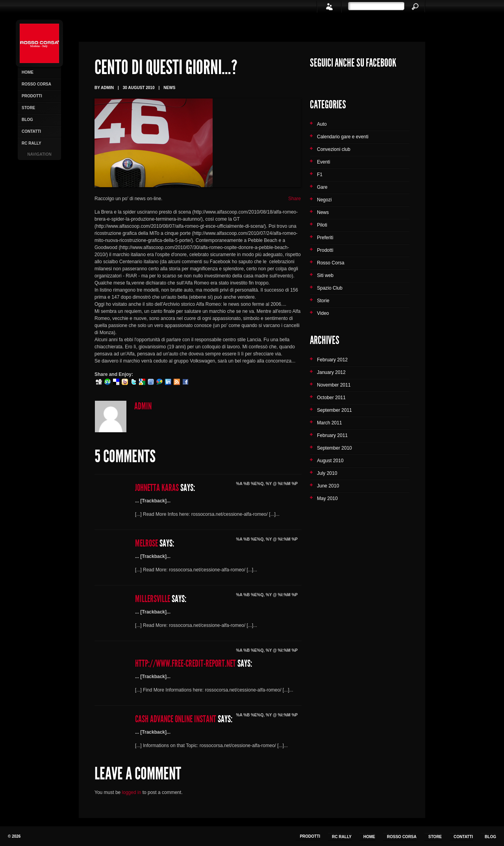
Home (28, 72)
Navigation (39, 154)
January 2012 (331, 372)
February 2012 (332, 360)
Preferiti (325, 238)
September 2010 (334, 448)
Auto (322, 124)
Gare (322, 187)
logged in (132, 792)
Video (323, 313)
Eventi (323, 162)
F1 (320, 175)
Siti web (325, 275)
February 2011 (332, 435)
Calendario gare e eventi (343, 137)
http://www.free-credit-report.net (185, 664)
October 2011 (331, 398)
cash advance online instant (176, 719)
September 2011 (334, 410)
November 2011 (334, 385)
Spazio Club (330, 288)
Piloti (322, 225)
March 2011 (329, 423)
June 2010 (328, 486)
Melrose (146, 543)
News (169, 88)
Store (28, 108)
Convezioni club (334, 149)
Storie (323, 301)
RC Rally (31, 143)
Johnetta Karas (157, 488)
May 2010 (327, 498)
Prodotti (32, 96)
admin (143, 406)
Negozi (324, 200)
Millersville (153, 599)
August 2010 (330, 461)
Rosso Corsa (36, 84)
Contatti (31, 131)
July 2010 (327, 473)
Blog (27, 120)
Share (295, 199)
